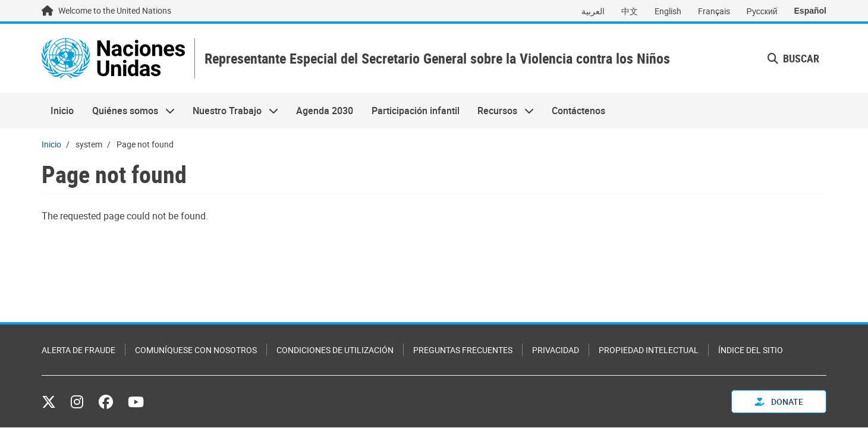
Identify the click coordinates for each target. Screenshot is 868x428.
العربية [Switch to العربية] (593, 11)
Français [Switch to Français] (714, 11)
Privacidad (556, 350)
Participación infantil (416, 111)
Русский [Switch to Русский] (762, 11)
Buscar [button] (793, 58)
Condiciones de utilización (335, 350)
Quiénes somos (128, 111)
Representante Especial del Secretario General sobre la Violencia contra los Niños (437, 59)
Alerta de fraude (78, 350)
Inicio (62, 111)
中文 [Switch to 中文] (630, 11)
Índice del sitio (751, 350)
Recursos (501, 111)
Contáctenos (578, 111)
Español (810, 11)
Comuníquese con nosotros (196, 350)
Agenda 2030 (325, 111)
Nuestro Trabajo (231, 111)
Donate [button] (779, 402)
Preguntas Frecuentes (463, 350)
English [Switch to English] (668, 11)
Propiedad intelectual (649, 350)
